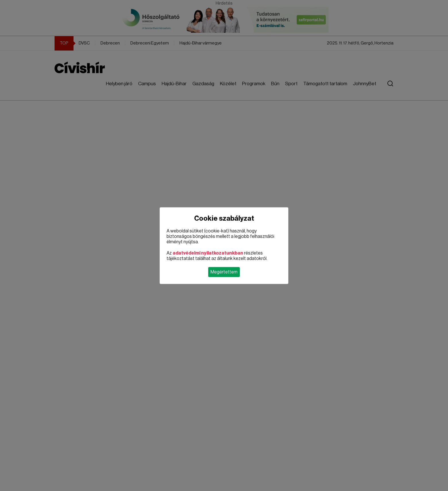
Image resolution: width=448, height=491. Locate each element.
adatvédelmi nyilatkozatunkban (208, 253)
